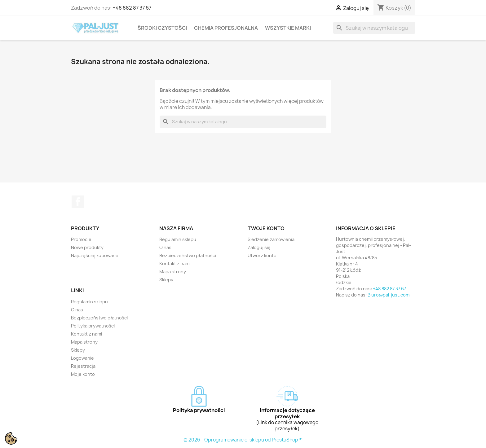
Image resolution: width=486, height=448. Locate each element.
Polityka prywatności (93, 326)
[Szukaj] (374, 28)
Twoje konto (266, 228)
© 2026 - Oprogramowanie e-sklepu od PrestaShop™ (243, 440)
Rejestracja (83, 366)
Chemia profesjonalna (226, 28)
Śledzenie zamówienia (271, 239)
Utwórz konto (262, 255)
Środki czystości (162, 28)
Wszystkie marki (288, 28)
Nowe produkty (87, 247)
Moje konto (83, 374)
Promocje (81, 239)
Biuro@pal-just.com (389, 295)
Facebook (78, 202)
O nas (165, 247)
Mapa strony (173, 272)
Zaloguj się (259, 247)
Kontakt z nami (175, 264)
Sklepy (166, 280)
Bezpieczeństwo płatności (188, 255)
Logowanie (82, 358)
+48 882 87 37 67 (132, 8)
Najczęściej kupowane (95, 255)
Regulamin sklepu (178, 239)
